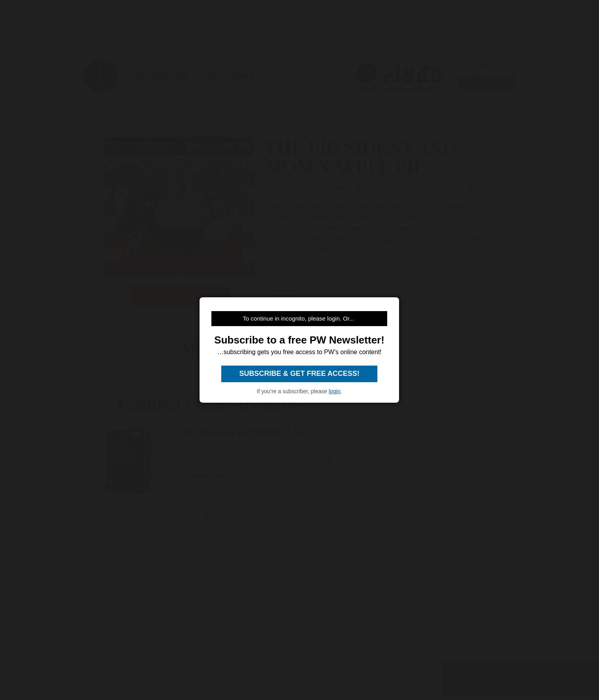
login (335, 391)
